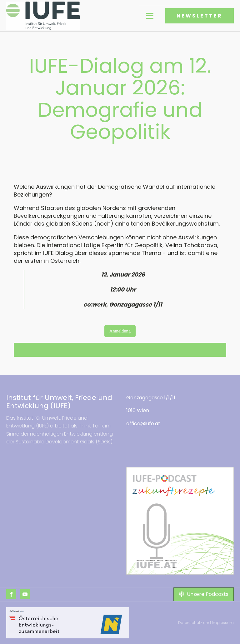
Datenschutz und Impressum (206, 623)
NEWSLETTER (200, 16)
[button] (204, 594)
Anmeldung (120, 331)
